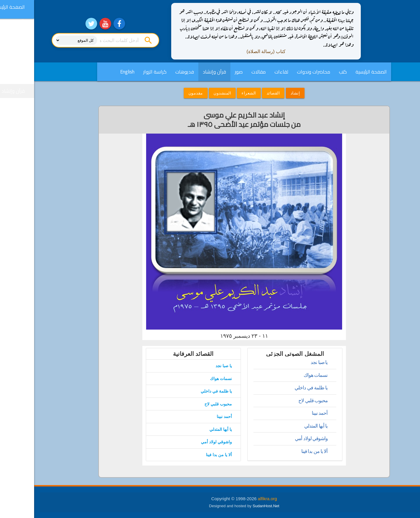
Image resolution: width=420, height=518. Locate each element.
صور (205, 72)
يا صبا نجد (285, 362)
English (93, 72)
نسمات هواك (282, 375)
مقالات (224, 72)
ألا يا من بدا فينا (280, 451)
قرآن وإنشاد (180, 72)
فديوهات (150, 72)
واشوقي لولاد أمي (277, 439)
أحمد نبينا (286, 413)
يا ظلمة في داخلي (277, 388)
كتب (309, 72)
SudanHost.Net (232, 506)
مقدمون (162, 93)
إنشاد (261, 93)
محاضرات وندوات (279, 72)
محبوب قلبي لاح (279, 401)
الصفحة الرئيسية (337, 72)
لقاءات (247, 72)
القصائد (239, 93)
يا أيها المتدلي (282, 426)
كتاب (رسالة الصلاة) (232, 51)
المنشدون (188, 93)
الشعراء (215, 93)
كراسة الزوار (121, 72)
